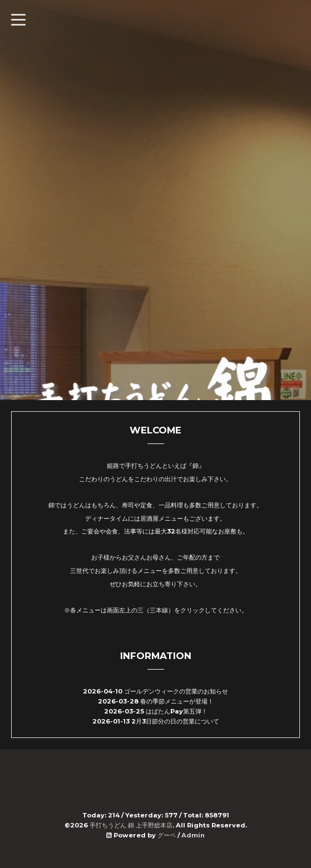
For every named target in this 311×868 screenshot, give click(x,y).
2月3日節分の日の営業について (175, 721)
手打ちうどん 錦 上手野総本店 (131, 825)
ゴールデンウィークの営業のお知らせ (176, 691)
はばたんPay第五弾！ (177, 711)
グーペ (167, 835)
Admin (193, 835)
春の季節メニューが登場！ (177, 701)
